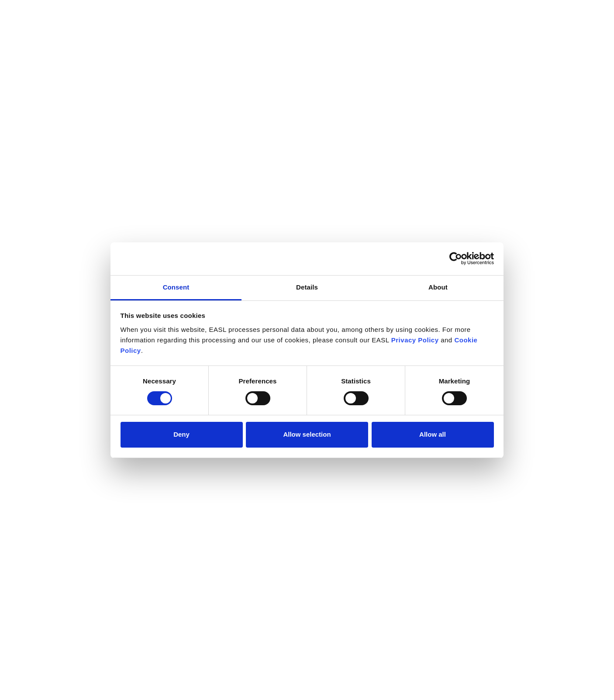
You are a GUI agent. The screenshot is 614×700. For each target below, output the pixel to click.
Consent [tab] (176, 287)
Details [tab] (307, 287)
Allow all (433, 434)
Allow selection (307, 434)
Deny (181, 434)
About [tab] (438, 287)
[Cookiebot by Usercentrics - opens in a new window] (456, 259)
